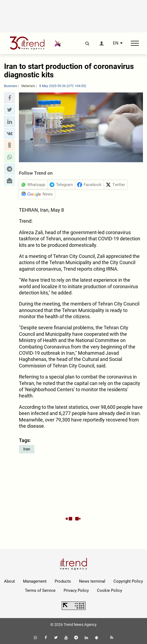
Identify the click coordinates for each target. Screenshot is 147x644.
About (9, 581)
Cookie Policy (110, 590)
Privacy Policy (76, 590)
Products (63, 581)
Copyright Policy (128, 581)
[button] (9, 98)
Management (35, 581)
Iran (27, 449)
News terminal (92, 581)
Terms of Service (40, 590)
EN (116, 43)
